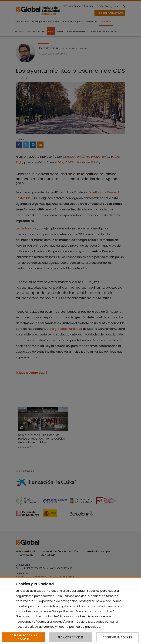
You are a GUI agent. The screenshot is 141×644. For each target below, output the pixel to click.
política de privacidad (85, 627)
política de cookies (41, 627)
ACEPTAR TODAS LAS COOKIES (23, 637)
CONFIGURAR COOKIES (117, 638)
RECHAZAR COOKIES (70, 638)
